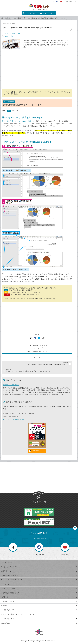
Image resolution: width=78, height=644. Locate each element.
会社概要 (39, 606)
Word (7, 36)
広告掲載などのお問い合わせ (39, 593)
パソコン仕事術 (16, 18)
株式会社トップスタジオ (11, 385)
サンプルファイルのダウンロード (39, 580)
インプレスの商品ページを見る (14, 420)
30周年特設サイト (39, 571)
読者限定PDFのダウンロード (39, 575)
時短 (12, 36)
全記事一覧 (39, 597)
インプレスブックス (39, 619)
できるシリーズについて (39, 567)
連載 (7, 18)
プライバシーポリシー (39, 601)
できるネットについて (70, 1)
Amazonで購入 (36, 451)
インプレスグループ (39, 610)
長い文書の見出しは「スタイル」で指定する (18, 121)
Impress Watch (39, 623)
